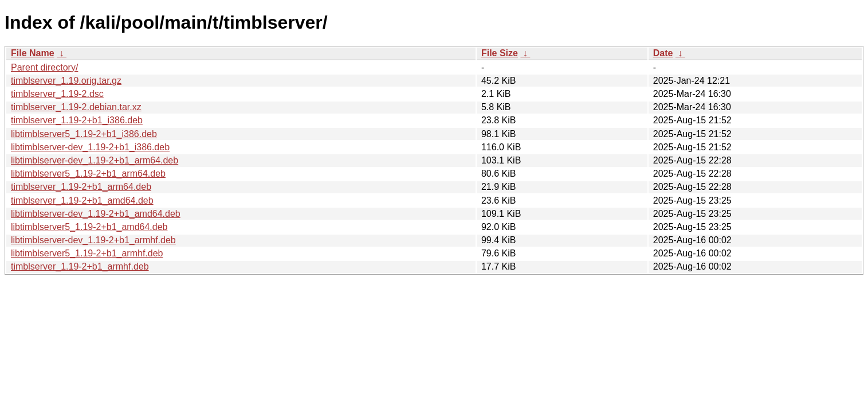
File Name (33, 53)
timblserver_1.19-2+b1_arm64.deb (81, 187)
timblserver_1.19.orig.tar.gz (66, 81)
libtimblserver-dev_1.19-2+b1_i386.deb (90, 147)
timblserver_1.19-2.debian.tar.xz (76, 107)
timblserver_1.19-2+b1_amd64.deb (82, 200)
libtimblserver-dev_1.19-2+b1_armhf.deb (93, 240)
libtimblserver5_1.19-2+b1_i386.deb (84, 134)
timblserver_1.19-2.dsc (57, 94)
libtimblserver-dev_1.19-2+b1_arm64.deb (95, 160)
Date (663, 53)
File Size (500, 53)
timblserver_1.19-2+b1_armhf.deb (80, 266)
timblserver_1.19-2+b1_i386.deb (77, 120)
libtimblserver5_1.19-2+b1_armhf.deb (87, 253)
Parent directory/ (44, 67)
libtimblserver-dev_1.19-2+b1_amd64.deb (96, 214)
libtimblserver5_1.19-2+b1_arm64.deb (88, 174)
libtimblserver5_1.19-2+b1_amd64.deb (89, 227)
